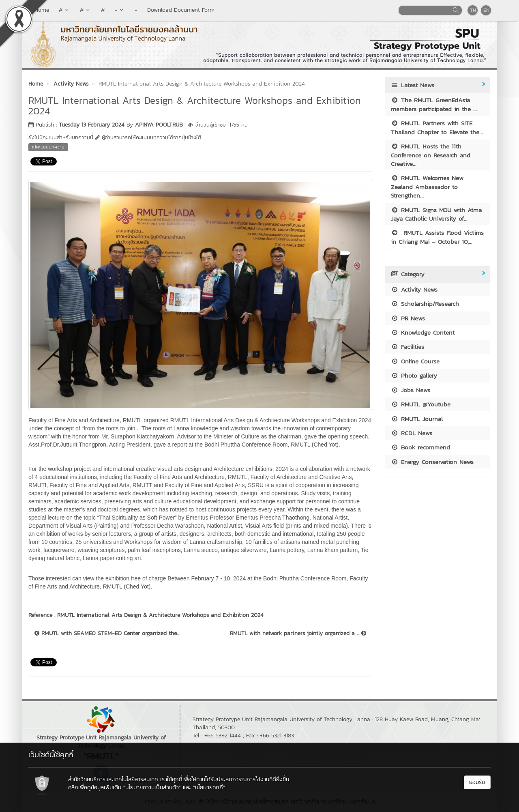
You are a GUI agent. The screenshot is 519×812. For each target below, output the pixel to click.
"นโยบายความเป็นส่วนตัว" (152, 787)
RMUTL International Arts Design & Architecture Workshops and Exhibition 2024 (160, 615)
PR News (408, 318)
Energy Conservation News (432, 462)
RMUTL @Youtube (421, 404)
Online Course (415, 361)
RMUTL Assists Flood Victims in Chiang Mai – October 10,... (437, 237)
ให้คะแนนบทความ (48, 147)
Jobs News (411, 390)
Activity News (414, 289)
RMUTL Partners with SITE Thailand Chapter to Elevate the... (437, 127)
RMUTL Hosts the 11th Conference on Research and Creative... (431, 155)
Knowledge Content (423, 332)
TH (473, 10)
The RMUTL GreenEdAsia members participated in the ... (434, 104)
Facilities (407, 347)
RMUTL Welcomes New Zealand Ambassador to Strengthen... (427, 187)
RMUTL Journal (417, 419)
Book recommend (420, 447)
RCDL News (412, 433)
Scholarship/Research (425, 304)
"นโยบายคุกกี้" (209, 787)
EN (486, 10)
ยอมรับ (477, 782)
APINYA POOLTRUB (159, 125)
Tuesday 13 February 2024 (92, 125)
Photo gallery (414, 375)
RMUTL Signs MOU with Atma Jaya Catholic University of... (436, 214)
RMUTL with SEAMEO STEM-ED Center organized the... (107, 634)
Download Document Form (181, 10)
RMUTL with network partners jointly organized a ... (298, 634)
